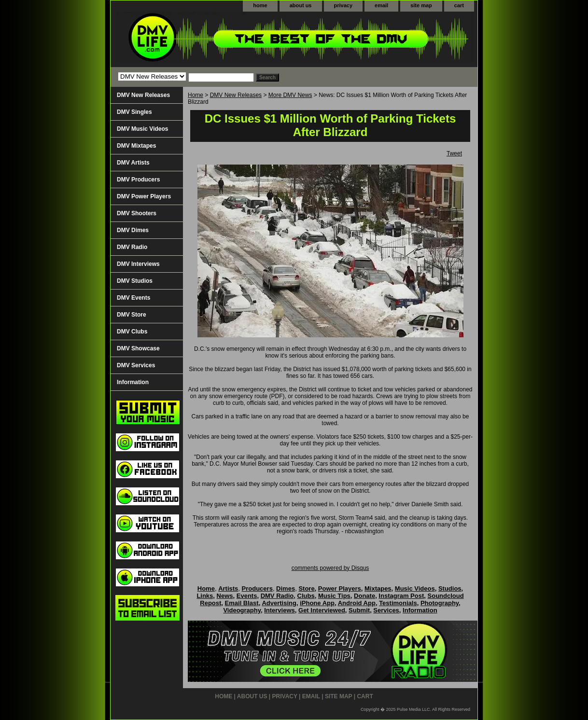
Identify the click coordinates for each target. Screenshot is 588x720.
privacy (343, 5)
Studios (450, 588)
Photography (440, 603)
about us (301, 5)
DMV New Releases (236, 95)
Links (205, 596)
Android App (357, 603)
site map (421, 5)
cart (459, 5)
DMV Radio (132, 247)
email (381, 5)
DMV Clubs (132, 332)
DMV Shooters (137, 213)
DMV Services (136, 365)
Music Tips (334, 596)
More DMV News (290, 95)
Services (386, 610)
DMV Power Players (144, 196)
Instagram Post (401, 596)
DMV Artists (133, 163)
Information (133, 382)
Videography (242, 610)
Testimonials (398, 603)
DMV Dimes (133, 230)
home (260, 5)
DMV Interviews (138, 264)
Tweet (454, 153)
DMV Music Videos (142, 129)
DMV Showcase (138, 348)
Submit (359, 610)
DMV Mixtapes (136, 146)
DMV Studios (135, 281)
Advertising (279, 603)
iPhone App (317, 603)
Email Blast (242, 603)
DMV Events (133, 298)
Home (196, 95)
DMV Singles (134, 112)
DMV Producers (138, 180)
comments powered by (330, 568)
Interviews (280, 610)
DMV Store (132, 315)
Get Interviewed (322, 610)
